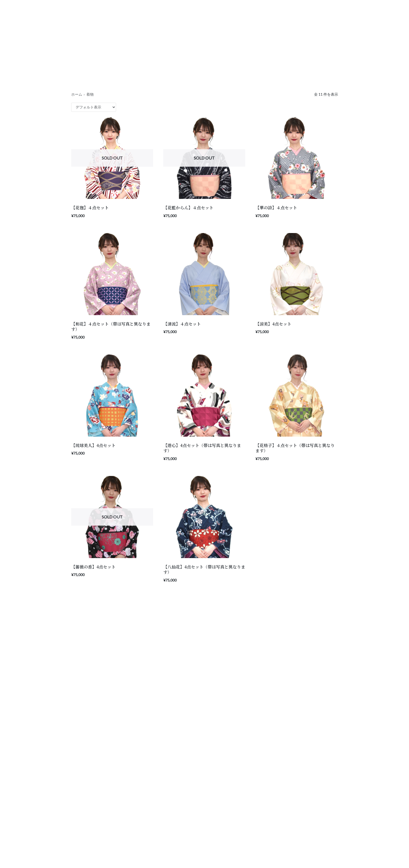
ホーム (77, 94)
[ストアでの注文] (94, 107)
